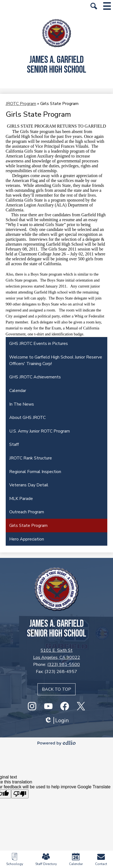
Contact (101, 859)
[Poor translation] (20, 794)
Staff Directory (46, 859)
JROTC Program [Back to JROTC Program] (21, 104)
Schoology (15, 859)
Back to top (56, 689)
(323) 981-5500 (64, 665)
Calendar (76, 859)
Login (56, 720)
